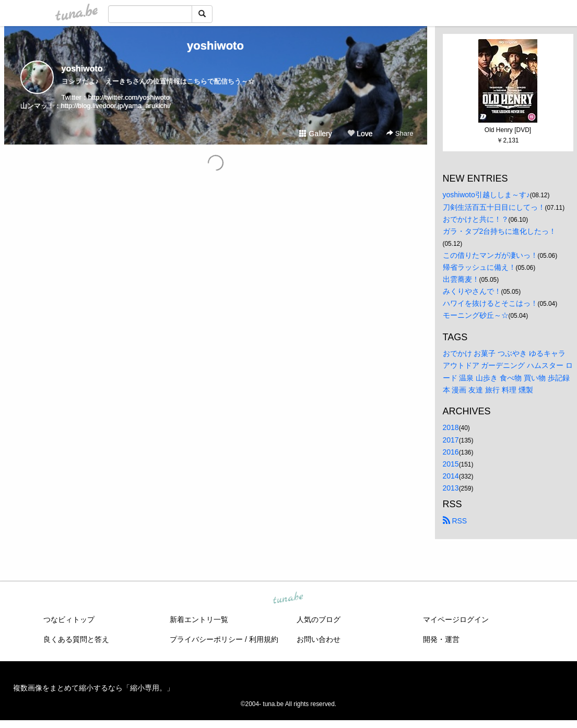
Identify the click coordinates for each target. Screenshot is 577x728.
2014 (451, 476)
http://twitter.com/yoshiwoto (129, 97)
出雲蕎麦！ (461, 279)
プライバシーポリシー (206, 639)
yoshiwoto (215, 46)
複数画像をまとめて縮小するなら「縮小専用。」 (93, 688)
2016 (451, 452)
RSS (455, 521)
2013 (451, 488)
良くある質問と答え (76, 639)
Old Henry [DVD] (508, 130)
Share (400, 133)
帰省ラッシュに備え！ (479, 267)
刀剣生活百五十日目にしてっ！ (494, 207)
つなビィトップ (69, 619)
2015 (451, 464)
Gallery (315, 134)
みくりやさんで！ (472, 291)
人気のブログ (319, 619)
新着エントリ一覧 (199, 619)
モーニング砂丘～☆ (476, 315)
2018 (451, 427)
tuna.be (288, 599)
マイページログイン (456, 619)
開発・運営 (441, 639)
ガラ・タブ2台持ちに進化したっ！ (500, 231)
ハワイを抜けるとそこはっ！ (490, 303)
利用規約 (264, 639)
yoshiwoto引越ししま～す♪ (486, 195)
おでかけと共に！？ (476, 219)
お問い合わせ (319, 639)
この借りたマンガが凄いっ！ (490, 255)
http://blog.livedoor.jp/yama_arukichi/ (116, 106)
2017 (451, 440)
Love (360, 134)
